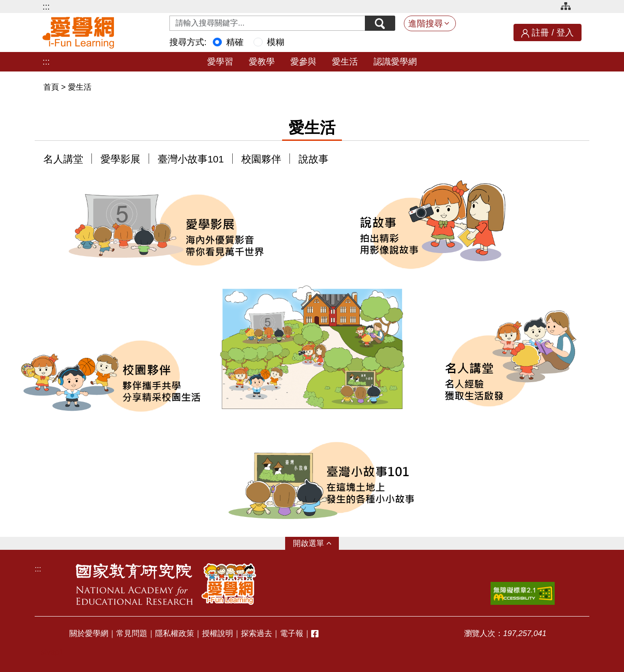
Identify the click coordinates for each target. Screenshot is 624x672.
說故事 (314, 159)
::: (46, 6)
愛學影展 (120, 159)
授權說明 (218, 633)
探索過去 (257, 633)
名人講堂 (63, 159)
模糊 (276, 42)
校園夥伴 (261, 159)
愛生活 (345, 62)
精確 (235, 42)
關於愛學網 (89, 633)
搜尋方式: (188, 42)
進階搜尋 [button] (426, 23)
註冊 (540, 32)
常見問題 (132, 633)
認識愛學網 (395, 62)
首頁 (52, 87)
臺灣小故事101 (191, 159)
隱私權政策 (175, 633)
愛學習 (220, 62)
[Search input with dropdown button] (267, 23)
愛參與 (303, 62)
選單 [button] (316, 543)
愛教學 (262, 62)
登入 (565, 32)
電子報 (292, 633)
